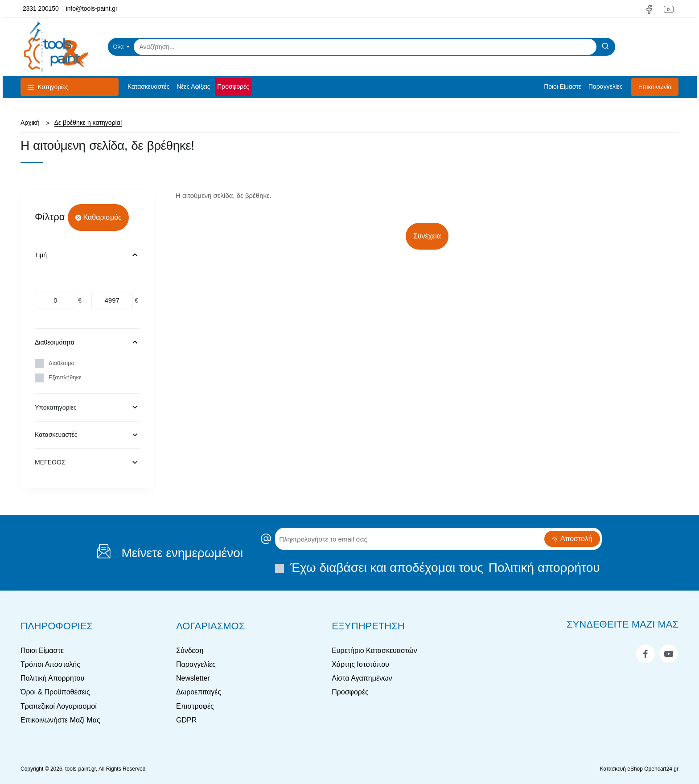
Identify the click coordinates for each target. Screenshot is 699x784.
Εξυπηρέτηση (368, 626)
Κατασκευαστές (56, 435)
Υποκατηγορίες (56, 407)
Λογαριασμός (210, 626)
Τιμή (41, 255)
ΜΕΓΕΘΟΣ (50, 462)
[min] (56, 300)
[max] (112, 300)
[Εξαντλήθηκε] (39, 378)
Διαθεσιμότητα (55, 342)
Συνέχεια (427, 236)
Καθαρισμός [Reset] (103, 217)
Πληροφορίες (57, 626)
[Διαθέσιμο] (39, 364)
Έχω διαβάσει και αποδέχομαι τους (438, 568)
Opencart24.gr (661, 769)
